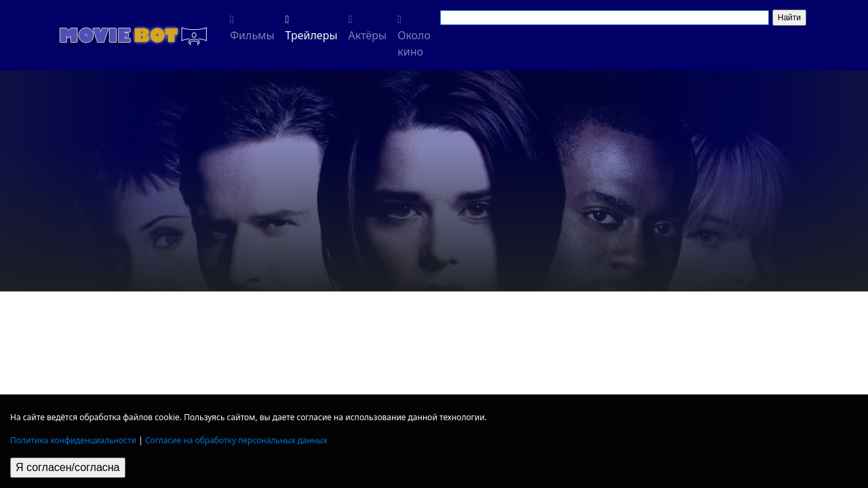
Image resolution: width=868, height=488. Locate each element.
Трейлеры (312, 28)
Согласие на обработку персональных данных (236, 440)
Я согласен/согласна (68, 467)
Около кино (414, 37)
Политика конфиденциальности (73, 440)
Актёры (368, 28)
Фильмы (252, 28)
